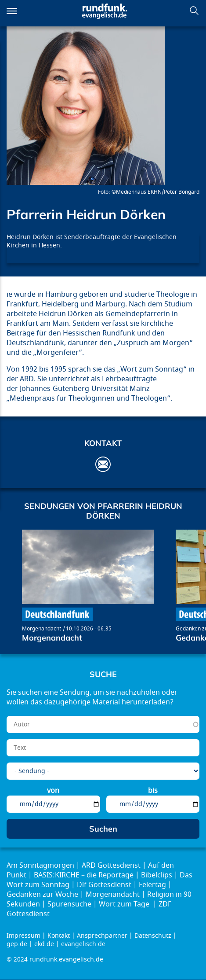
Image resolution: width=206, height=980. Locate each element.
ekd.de (44, 944)
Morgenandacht (42, 629)
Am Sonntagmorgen (40, 866)
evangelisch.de (83, 944)
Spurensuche (69, 904)
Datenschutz (153, 936)
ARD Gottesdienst (111, 866)
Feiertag (152, 885)
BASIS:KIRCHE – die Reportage (84, 875)
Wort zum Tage (125, 904)
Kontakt (59, 936)
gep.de (17, 944)
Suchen (194, 11)
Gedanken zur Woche (42, 895)
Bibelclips (157, 875)
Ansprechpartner (102, 936)
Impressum (23, 936)
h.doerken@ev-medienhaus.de (103, 464)
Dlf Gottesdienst (104, 885)
